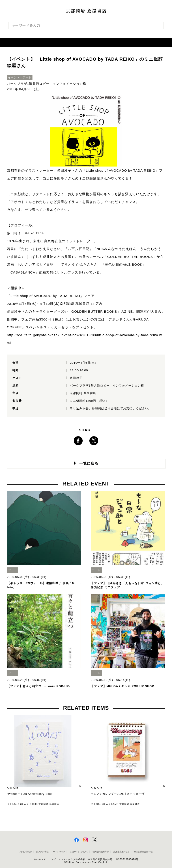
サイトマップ (59, 852)
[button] (43, 43)
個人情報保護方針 (101, 852)
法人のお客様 (42, 852)
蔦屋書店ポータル (121, 852)
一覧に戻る (89, 463)
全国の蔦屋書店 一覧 (143, 852)
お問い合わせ (26, 852)
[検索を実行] (157, 27)
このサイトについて (79, 852)
